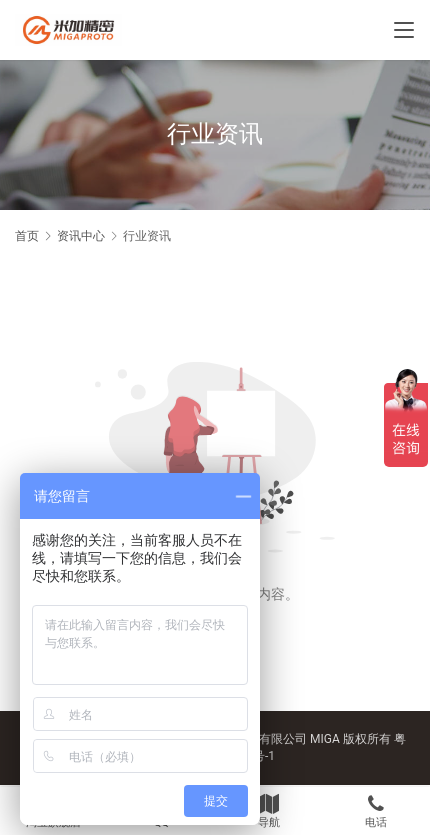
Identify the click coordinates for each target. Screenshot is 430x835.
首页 (27, 236)
